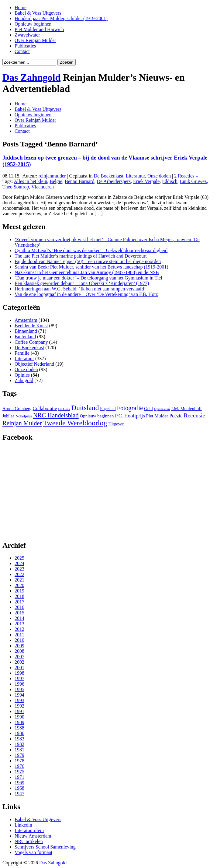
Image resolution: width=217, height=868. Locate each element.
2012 (19, 629)
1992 (19, 706)
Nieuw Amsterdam (33, 836)
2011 (19, 635)
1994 (19, 695)
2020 (19, 585)
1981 (19, 750)
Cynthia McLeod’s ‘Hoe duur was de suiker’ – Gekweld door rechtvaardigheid (91, 250)
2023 (19, 569)
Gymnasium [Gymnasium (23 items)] (162, 409)
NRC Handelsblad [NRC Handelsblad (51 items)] (56, 415)
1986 (19, 733)
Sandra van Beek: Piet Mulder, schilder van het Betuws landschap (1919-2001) (91, 267)
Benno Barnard (79, 181)
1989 (19, 722)
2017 (19, 602)
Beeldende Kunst (31, 326)
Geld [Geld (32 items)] (148, 409)
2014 (19, 618)
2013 (19, 624)
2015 (19, 613)
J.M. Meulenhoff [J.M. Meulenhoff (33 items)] (186, 409)
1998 (19, 673)
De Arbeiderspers (114, 181)
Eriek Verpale (146, 181)
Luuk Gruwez (193, 181)
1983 (19, 739)
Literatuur (135, 176)
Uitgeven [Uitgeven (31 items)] (117, 424)
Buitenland (25, 337)
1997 (19, 678)
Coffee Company (31, 342)
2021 (19, 580)
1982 (19, 744)
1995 (19, 689)
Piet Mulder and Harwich (39, 29)
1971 (19, 777)
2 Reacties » (186, 176)
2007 (19, 657)
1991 (19, 711)
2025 (19, 558)
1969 (19, 783)
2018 (19, 596)
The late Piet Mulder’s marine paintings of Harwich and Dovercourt (81, 256)
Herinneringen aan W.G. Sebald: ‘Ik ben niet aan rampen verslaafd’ (80, 289)
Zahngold (24, 380)
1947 (19, 794)
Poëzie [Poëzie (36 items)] (176, 416)
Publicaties (25, 46)
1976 (19, 766)
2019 (19, 591)
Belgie (56, 181)
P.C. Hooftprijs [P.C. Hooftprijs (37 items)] (130, 416)
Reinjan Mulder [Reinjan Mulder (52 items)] (22, 423)
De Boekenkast (108, 176)
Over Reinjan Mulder (35, 40)
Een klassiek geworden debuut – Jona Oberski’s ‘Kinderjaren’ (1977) (82, 283)
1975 (19, 772)
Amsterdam (26, 320)
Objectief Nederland (34, 364)
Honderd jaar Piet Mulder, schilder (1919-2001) (61, 18)
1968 (19, 788)
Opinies (22, 375)
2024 (19, 563)
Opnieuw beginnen (33, 24)
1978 (19, 761)
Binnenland (26, 331)
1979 (19, 755)
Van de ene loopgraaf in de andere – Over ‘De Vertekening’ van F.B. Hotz (86, 294)
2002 (19, 662)
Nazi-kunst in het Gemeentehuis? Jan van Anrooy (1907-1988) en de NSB (87, 272)
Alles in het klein (31, 181)
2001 (19, 668)
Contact (22, 51)
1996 (19, 684)
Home (21, 7)
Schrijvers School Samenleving (45, 847)
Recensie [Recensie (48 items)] (194, 415)
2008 (19, 651)
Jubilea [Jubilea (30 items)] (8, 416)
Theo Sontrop (16, 187)
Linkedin (23, 825)
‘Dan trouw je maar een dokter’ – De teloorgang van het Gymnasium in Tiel (88, 278)
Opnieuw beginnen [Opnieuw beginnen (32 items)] (97, 416)
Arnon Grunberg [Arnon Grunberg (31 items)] (17, 409)
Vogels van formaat (33, 852)
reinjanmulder (52, 176)
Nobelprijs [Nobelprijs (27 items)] (24, 416)
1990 (19, 717)
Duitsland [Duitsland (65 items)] (85, 408)
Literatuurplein (29, 830)
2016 (19, 607)
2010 (19, 640)
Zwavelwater (27, 35)
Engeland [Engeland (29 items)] (108, 409)
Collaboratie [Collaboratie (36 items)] (45, 408)
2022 (19, 574)
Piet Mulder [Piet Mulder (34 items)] (157, 416)
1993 (19, 700)
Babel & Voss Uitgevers (38, 13)
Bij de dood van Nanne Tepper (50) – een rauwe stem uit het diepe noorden (88, 261)
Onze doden (159, 176)
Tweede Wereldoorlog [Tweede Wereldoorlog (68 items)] (75, 423)
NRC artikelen (29, 841)
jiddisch (170, 181)
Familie (22, 353)
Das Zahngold (31, 77)
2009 (19, 646)
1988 (19, 728)
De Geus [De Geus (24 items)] (64, 409)
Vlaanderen (43, 187)
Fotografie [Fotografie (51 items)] (130, 408)
